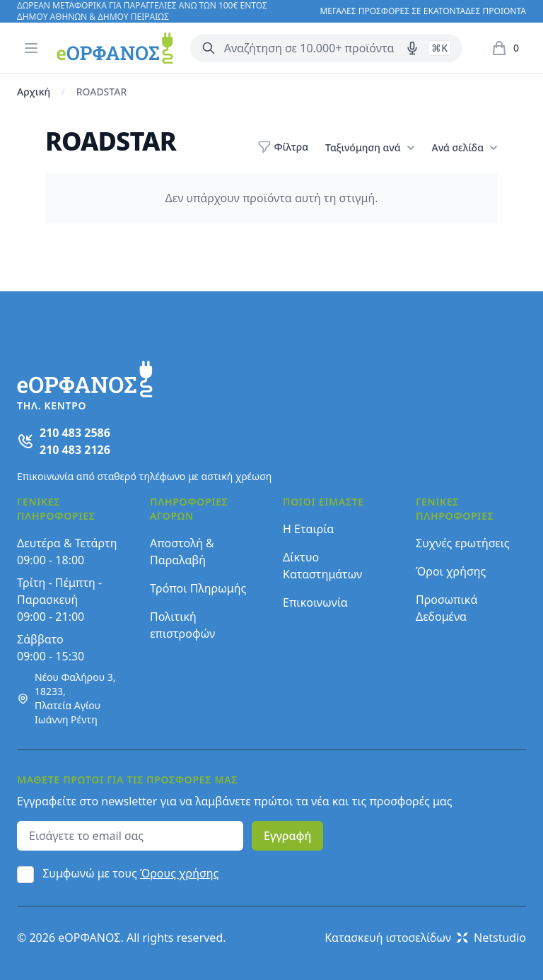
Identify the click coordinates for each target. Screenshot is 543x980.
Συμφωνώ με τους (130, 873)
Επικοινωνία (315, 602)
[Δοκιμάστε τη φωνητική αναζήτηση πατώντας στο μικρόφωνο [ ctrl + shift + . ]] (412, 48)
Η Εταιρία (308, 529)
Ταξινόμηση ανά (370, 148)
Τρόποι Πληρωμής (198, 588)
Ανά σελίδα (465, 148)
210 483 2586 (75, 433)
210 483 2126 (75, 450)
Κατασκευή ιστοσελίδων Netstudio (425, 938)
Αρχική (34, 92)
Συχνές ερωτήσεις (463, 543)
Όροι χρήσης (451, 571)
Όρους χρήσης (179, 873)
